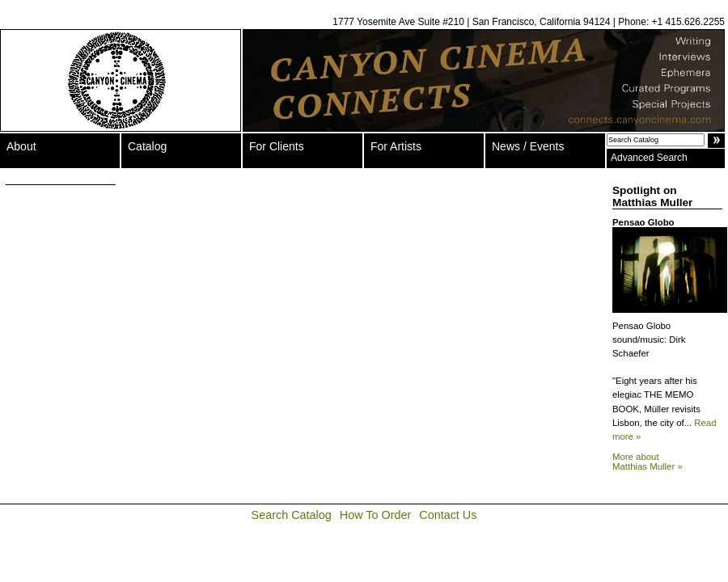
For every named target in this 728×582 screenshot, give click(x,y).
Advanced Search (649, 158)
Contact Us (448, 515)
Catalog (147, 146)
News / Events (528, 146)
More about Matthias (648, 462)
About (21, 146)
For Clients (277, 146)
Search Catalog (292, 515)
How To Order (376, 515)
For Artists (396, 146)
